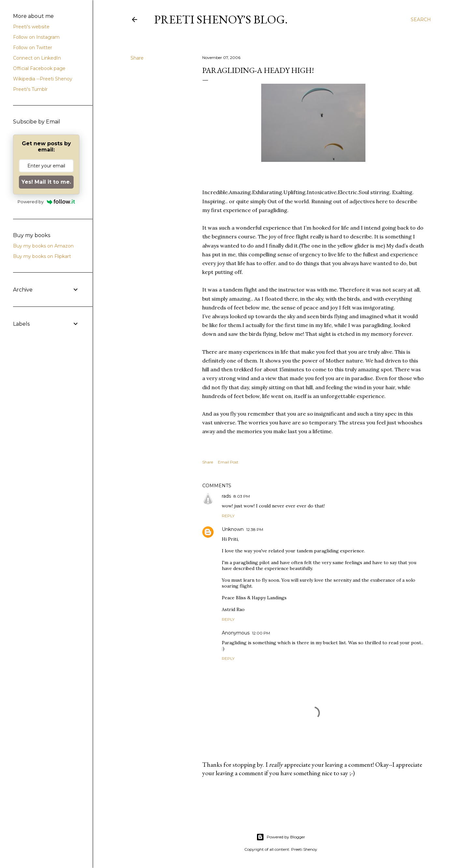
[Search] (421, 20)
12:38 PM (255, 529)
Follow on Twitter (33, 48)
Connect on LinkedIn (37, 58)
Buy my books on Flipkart (42, 256)
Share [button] (137, 58)
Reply (228, 516)
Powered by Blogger (281, 837)
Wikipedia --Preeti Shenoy (43, 79)
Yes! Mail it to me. (46, 182)
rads (226, 496)
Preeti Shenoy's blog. (221, 19)
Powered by (46, 202)
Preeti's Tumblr (30, 89)
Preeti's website (31, 27)
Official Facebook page (39, 68)
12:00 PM (261, 633)
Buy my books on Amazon (43, 246)
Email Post (228, 462)
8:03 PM (242, 496)
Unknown (233, 529)
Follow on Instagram (36, 37)
